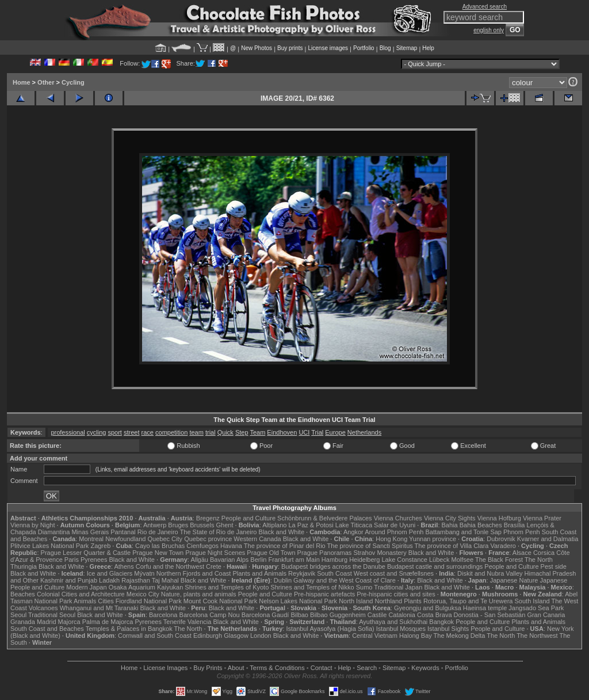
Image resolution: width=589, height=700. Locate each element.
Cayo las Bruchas (160, 546)
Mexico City (143, 594)
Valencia (199, 622)
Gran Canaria (546, 615)
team (196, 432)
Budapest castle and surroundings (435, 566)
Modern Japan (86, 587)
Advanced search (485, 7)
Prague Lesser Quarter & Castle (86, 553)
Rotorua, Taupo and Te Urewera (468, 601)
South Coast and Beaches (47, 629)
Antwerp (155, 525)
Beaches (23, 594)
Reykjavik (302, 573)
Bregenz (208, 518)
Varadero (503, 546)
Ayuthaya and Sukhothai (393, 622)
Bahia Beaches (481, 525)
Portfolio (364, 48)
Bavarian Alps (229, 560)
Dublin (283, 580)
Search (367, 668)
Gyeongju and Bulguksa (428, 608)
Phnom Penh (522, 532)
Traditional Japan (398, 587)
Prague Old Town (271, 553)
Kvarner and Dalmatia (548, 539)
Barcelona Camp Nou (210, 615)
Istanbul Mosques (401, 629)
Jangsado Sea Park (536, 608)
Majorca (69, 622)
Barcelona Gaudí (265, 615)
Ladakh (109, 580)
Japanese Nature (514, 580)
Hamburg (334, 560)
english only (489, 30)
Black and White (282, 532)
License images (328, 48)
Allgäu (199, 560)
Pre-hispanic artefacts (324, 594)
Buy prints (290, 48)
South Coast (334, 573)
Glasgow (236, 636)
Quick (225, 432)
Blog (385, 48)
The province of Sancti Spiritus (370, 546)
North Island (356, 601)
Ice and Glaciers (110, 573)
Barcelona (163, 615)
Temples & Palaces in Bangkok (129, 629)
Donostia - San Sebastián (490, 615)
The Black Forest (499, 560)
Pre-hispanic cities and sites (396, 594)
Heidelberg (364, 560)
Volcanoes (43, 608)
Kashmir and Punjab (69, 580)
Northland (389, 601)
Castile (377, 615)
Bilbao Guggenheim (338, 615)
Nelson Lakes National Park (298, 601)
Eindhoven (282, 432)
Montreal (91, 539)
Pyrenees (94, 560)
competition (171, 432)
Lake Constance (404, 560)
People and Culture (248, 518)
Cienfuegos (202, 546)
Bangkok (441, 622)
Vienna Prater (542, 518)
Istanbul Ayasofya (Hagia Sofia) (330, 629)
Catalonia (401, 615)
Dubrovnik (501, 539)
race (148, 432)
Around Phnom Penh (394, 532)
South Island (532, 601)
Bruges (178, 525)
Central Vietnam (375, 636)
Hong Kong (391, 539)
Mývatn (144, 573)
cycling (97, 432)
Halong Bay (416, 636)
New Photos (257, 48)
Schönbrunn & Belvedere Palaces (325, 518)
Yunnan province (433, 539)
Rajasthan (136, 580)
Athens (124, 566)
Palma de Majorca (108, 622)
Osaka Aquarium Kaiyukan (146, 587)
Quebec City (165, 539)
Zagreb (100, 546)
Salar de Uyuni (395, 525)
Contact (322, 668)
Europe (335, 432)
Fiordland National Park (149, 601)
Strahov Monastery (380, 553)
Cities (106, 601)
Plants (413, 601)
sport (114, 432)
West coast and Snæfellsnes (394, 573)
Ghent (225, 525)
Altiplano (274, 525)
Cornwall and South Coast (155, 636)
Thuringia (24, 566)
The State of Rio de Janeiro (219, 532)
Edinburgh (208, 636)
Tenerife (175, 622)
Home (22, 82)
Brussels (202, 525)
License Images (165, 668)
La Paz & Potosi (311, 525)
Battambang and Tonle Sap (463, 532)
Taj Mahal (165, 580)
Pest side (554, 566)
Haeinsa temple (485, 608)
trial (211, 432)
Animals (85, 601)
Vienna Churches (398, 518)
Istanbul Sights (448, 629)
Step (242, 432)
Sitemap (407, 48)
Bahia (450, 525)
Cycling (73, 82)
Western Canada (257, 539)
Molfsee (463, 560)
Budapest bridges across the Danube (333, 566)
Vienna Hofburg (499, 518)
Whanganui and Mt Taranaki (99, 608)
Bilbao (299, 615)
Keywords (425, 668)
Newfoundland (125, 539)
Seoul (18, 615)
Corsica (544, 553)
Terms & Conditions (277, 668)
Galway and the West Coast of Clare (345, 580)
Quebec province (208, 539)
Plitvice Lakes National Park (49, 546)
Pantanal (123, 532)
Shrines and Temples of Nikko (312, 587)
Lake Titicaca (354, 525)
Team (257, 432)
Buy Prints (208, 668)
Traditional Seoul (52, 615)
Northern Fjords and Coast (194, 573)
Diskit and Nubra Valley (490, 573)
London (261, 636)
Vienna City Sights (450, 518)
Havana (231, 546)
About (236, 668)
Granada (23, 622)
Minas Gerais (90, 532)
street (132, 432)
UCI (304, 432)
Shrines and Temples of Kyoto (227, 587)
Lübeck (439, 560)
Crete (214, 566)
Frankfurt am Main (294, 560)
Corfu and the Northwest (170, 566)
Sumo (364, 587)
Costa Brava (435, 615)
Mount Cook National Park (220, 601)
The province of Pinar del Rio (285, 546)
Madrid (47, 622)
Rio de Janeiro (158, 532)
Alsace (522, 553)
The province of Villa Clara (452, 546)
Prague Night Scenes (215, 553)
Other (46, 82)
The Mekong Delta (460, 636)
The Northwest (537, 636)
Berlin (258, 560)
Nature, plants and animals (199, 594)
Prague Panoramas (325, 553)
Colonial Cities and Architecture (81, 594)
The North (539, 560)
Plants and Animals (259, 573)
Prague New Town (158, 553)
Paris (72, 560)
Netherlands (364, 432)
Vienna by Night (32, 525)
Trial (317, 432)
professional (68, 432)
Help (428, 48)
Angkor (353, 532)
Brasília (515, 525)
